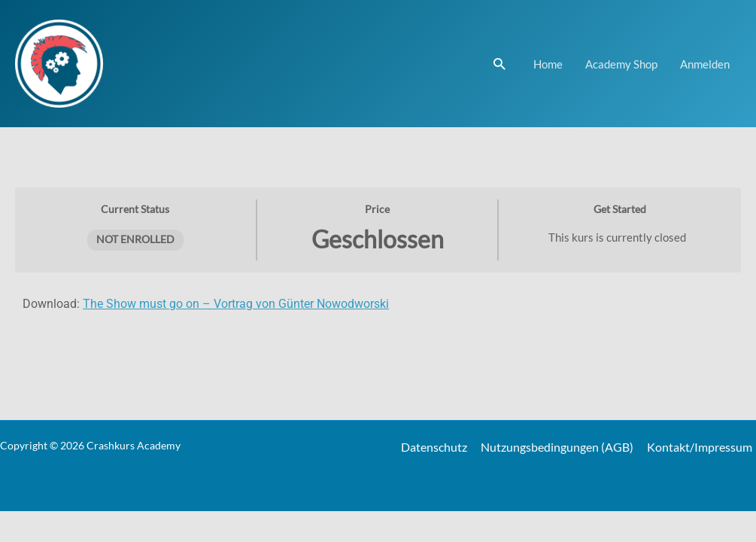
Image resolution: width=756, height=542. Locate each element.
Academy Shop (621, 64)
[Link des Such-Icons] (499, 64)
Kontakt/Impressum (700, 447)
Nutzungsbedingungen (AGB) (557, 447)
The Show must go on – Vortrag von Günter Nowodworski (236, 304)
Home (548, 64)
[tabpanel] (378, 313)
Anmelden (705, 64)
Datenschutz (436, 447)
